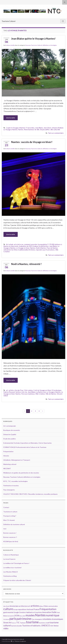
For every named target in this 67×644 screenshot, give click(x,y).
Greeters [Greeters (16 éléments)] (23, 612)
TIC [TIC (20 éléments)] (18, 623)
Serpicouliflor (45, 130)
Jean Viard (47, 128)
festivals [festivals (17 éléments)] (30, 609)
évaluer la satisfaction (41, 246)
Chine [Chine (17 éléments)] (46, 606)
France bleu (30, 128)
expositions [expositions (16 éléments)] (22, 609)
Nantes (21, 130)
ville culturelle (55, 130)
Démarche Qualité (10, 434)
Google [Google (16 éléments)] (16, 612)
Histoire (6, 456)
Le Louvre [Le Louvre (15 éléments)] (11, 616)
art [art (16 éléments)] (29, 606)
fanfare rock (20, 392)
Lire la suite (11, 118)
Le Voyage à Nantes (10, 130)
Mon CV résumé (9, 520)
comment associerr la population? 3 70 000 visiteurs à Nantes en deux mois (33, 245)
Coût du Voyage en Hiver (42, 390)
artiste (11, 390)
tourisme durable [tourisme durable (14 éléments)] (16, 626)
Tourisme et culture (10, 512)
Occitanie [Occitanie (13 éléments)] (6, 619)
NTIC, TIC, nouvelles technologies (16, 481)
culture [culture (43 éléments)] (8, 609)
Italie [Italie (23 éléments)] (54, 612)
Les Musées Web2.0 (10, 572)
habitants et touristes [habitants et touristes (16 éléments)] (34, 612)
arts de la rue (19, 244)
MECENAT (7, 468)
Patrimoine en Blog (10, 576)
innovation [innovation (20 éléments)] (47, 612)
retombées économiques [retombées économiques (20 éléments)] (53, 619)
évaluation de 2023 (26, 246)
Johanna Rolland (57, 128)
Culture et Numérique (11, 555)
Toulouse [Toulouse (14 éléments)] (23, 623)
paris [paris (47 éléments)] (13, 619)
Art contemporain (10, 426)
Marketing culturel (10, 464)
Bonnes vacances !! (10, 537)
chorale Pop (19, 390)
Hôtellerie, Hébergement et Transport (17, 460)
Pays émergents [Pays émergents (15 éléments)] (37, 619)
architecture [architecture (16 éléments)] (23, 606)
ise (26, 392)
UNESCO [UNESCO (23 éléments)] (46, 625)
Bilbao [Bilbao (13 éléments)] (41, 606)
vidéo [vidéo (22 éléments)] (6, 628)
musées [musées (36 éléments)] (30, 615)
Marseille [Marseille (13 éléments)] (22, 616)
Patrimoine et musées (11, 486)
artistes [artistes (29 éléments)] (35, 606)
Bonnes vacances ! (10, 533)
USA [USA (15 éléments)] (52, 626)
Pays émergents (9, 490)
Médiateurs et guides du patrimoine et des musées (21, 473)
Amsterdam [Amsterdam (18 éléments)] (14, 606)
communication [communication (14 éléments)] (53, 606)
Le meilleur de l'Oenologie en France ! (16, 563)
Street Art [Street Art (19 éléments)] (8, 623)
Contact (6, 507)
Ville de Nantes (51, 394)
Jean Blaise (39, 128)
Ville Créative (40, 394)
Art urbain (10, 244)
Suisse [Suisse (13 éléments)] (14, 623)
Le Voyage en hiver (23, 248)
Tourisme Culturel (9, 21)
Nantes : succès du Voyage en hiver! (32, 142)
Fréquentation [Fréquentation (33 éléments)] (48, 609)
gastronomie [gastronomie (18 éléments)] (8, 612)
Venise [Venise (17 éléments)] (56, 626)
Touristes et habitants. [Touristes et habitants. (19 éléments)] (31, 626)
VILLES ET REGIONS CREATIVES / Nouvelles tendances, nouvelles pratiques (30, 494)
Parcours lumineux (28, 394)
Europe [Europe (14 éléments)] (15, 609)
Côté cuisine (28, 390)
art (7, 390)
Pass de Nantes (52, 248)
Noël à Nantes (41, 248)
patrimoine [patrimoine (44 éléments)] (24, 619)
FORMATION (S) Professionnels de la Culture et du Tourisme (25, 447)
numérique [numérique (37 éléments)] (53, 615)
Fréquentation (8, 451)
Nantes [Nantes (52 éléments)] (40, 615)
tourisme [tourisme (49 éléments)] (32, 622)
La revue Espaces (9, 559)
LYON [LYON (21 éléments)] (17, 616)
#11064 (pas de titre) (11, 541)
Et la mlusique (57, 390)
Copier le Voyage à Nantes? (16, 128)
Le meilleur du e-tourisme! (12, 568)
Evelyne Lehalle (10, 45)
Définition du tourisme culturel (14, 524)
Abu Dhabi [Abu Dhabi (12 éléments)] (6, 606)
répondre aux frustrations (45, 250)
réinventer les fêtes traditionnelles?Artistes (19, 250)
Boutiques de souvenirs (12, 430)
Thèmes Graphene (20, 641)
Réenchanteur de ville (32, 130)
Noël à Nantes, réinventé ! (26, 264)
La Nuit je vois (41, 392)
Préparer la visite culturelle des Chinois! (17, 580)
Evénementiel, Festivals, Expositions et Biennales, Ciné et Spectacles (28, 443)
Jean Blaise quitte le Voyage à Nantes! (33, 39)
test (5, 529)
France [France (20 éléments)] (36, 609)
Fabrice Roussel (9, 392)
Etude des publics (10, 439)
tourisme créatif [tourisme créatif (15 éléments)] (44, 623)
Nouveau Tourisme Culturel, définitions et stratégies (41, 45)
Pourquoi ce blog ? (10, 516)
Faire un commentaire (56, 133)
